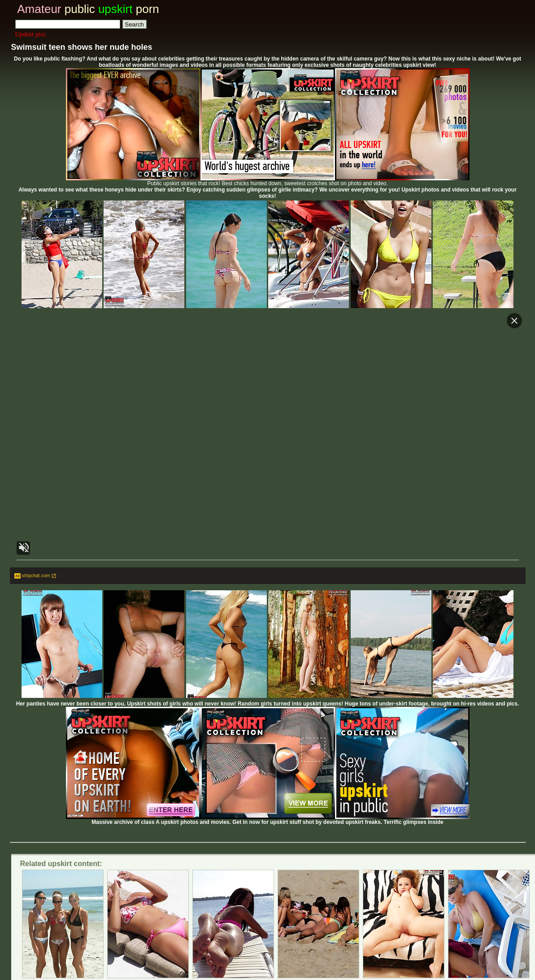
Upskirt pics (30, 34)
